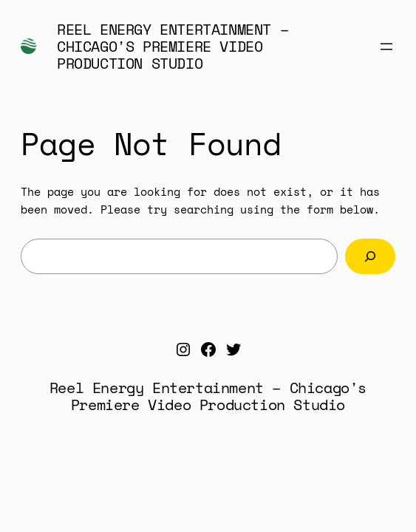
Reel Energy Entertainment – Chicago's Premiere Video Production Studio (173, 46)
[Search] (370, 256)
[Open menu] (386, 47)
